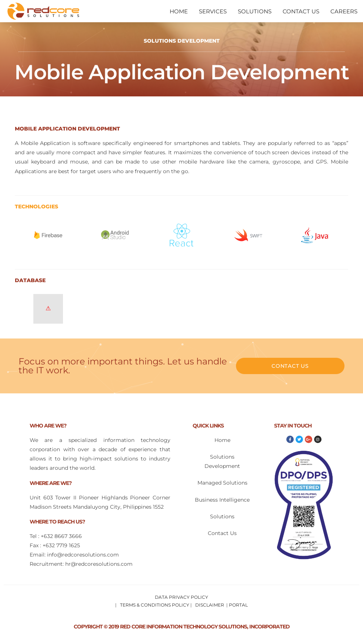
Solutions (222, 516)
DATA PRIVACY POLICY (181, 597)
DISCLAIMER (210, 605)
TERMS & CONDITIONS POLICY (155, 605)
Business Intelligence (222, 500)
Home (222, 440)
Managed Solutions (222, 483)
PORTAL (238, 605)
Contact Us (222, 533)
